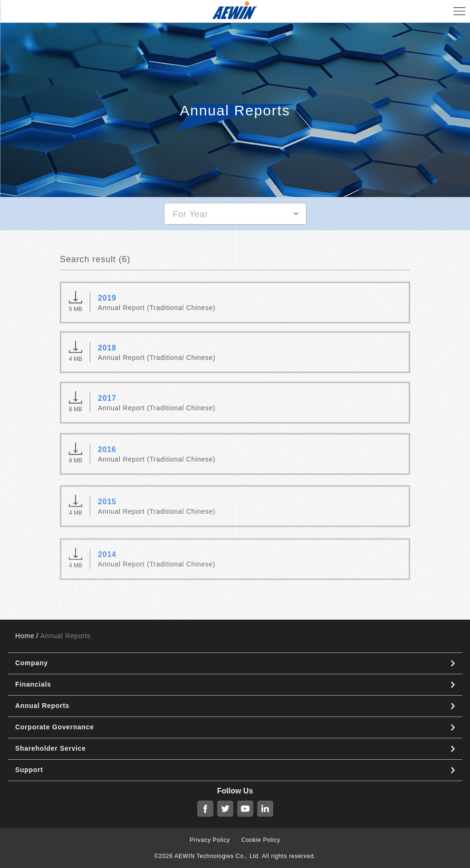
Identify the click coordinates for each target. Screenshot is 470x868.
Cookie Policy (261, 840)
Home (25, 636)
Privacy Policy (210, 840)
